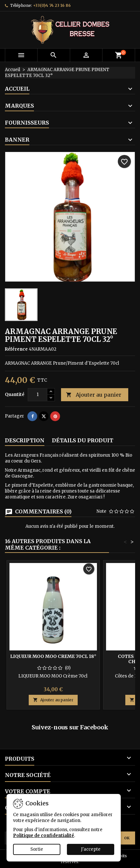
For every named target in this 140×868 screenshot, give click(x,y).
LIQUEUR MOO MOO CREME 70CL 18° (53, 656)
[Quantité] (38, 395)
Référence (16, 349)
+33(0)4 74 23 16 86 (52, 5)
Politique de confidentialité (44, 836)
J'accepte (91, 849)
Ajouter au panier (94, 395)
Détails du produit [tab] (83, 440)
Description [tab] (25, 440)
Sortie (37, 849)
